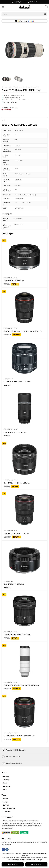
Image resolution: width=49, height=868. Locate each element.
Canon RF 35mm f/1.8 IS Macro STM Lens (17, 483)
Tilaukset (6, 776)
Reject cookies (13, 864)
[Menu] (3, 7)
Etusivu (4, 87)
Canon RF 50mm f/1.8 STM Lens (14, 281)
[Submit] (45, 14)
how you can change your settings (31, 860)
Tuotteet (10, 87)
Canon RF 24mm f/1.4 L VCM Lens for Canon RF (19, 736)
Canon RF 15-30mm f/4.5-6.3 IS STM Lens (17, 635)
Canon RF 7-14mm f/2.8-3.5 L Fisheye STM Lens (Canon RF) (23, 331)
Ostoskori (6, 780)
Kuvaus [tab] (4, 120)
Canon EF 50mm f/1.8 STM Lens (14, 584)
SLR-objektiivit (35, 87)
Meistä (5, 799)
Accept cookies (36, 864)
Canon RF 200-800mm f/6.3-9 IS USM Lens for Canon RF (22, 685)
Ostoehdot (7, 812)
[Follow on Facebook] (3, 849)
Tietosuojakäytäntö (10, 808)
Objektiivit (26, 87)
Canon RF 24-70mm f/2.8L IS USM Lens (16, 534)
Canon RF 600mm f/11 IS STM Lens (15, 432)
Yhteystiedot (7, 802)
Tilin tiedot (7, 786)
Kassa (5, 789)
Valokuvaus (18, 87)
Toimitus (6, 805)
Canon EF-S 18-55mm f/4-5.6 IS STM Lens (17, 382)
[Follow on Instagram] (7, 849)
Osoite (5, 783)
